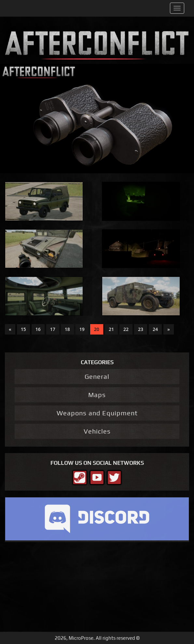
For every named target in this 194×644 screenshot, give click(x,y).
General (97, 376)
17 (53, 329)
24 (155, 329)
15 (23, 329)
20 (97, 329)
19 (82, 329)
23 (141, 329)
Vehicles (97, 431)
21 (111, 329)
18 (67, 329)
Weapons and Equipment (97, 413)
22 (126, 329)
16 (38, 329)
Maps (97, 395)
